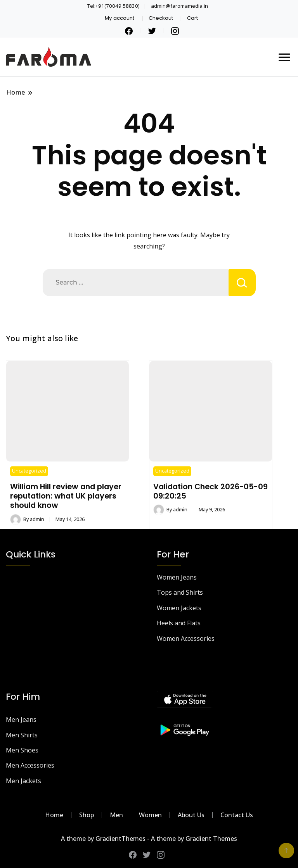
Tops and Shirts (180, 592)
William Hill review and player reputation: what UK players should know (66, 496)
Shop (87, 815)
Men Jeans (21, 720)
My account (120, 18)
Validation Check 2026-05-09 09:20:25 (211, 491)
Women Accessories (186, 638)
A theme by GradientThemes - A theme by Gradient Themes (149, 839)
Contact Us (237, 815)
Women (150, 815)
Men (116, 815)
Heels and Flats (179, 623)
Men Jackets (23, 781)
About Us (191, 815)
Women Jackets (179, 608)
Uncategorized (29, 471)
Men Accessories (30, 765)
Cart (192, 18)
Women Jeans (177, 577)
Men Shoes (22, 750)
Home (54, 815)
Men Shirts (22, 735)
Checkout (161, 18)
